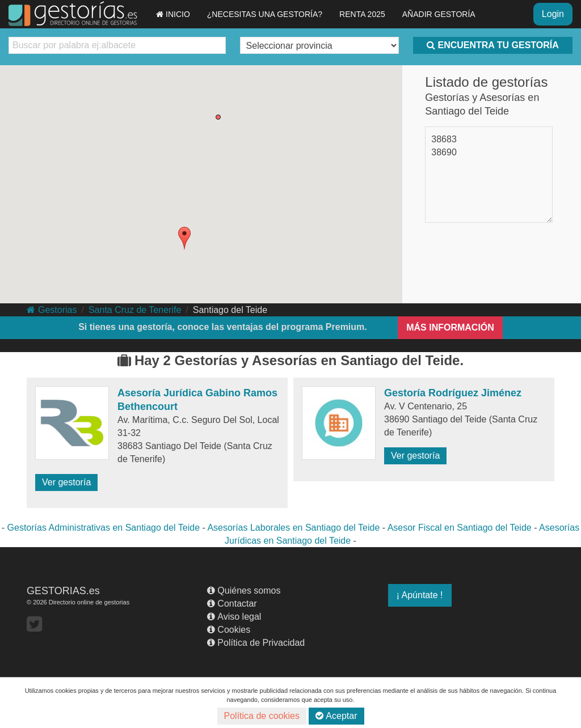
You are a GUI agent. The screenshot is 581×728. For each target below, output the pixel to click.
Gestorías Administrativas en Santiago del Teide (104, 528)
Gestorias (52, 310)
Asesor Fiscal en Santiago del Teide (460, 528)
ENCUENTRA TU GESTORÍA (492, 45)
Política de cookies (262, 716)
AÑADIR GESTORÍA (439, 14)
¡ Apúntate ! (420, 595)
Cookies (229, 630)
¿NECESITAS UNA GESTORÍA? (265, 14)
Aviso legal (234, 617)
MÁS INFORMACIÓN (450, 327)
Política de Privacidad (256, 643)
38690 (444, 152)
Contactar (232, 604)
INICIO (173, 14)
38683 (444, 139)
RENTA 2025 (362, 14)
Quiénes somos (244, 591)
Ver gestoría (66, 482)
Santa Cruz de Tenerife (135, 310)
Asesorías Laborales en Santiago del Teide (293, 528)
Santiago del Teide (230, 310)
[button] (184, 238)
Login (553, 14)
